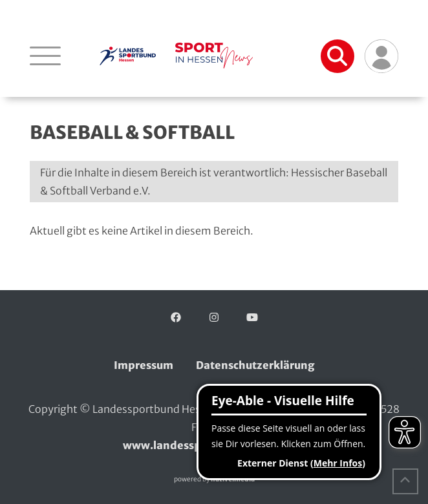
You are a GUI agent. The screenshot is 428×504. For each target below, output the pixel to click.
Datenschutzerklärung (255, 365)
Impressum (144, 365)
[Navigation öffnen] (45, 56)
